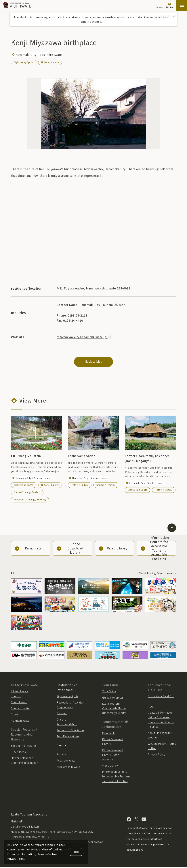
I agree (76, 852)
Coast (14, 715)
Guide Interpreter (113, 698)
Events (61, 746)
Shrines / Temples (106, 486)
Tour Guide (109, 692)
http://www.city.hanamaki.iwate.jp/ (84, 337)
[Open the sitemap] (182, 5)
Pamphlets (109, 734)
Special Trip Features (24, 746)
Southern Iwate (20, 709)
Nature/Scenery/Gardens (27, 493)
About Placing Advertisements (156, 574)
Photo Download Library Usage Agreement (113, 755)
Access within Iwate (68, 767)
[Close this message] (174, 17)
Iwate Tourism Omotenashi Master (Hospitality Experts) (114, 709)
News (151, 707)
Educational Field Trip (161, 697)
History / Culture (50, 62)
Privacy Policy (157, 755)
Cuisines (62, 714)
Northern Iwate (20, 721)
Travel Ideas (18, 753)
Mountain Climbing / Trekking (30, 500)
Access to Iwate (66, 761)
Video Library (110, 766)
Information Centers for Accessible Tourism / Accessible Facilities (116, 777)
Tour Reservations (68, 737)
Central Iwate (19, 703)
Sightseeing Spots (24, 62)
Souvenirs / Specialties (70, 731)
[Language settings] (169, 6)
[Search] (159, 5)
